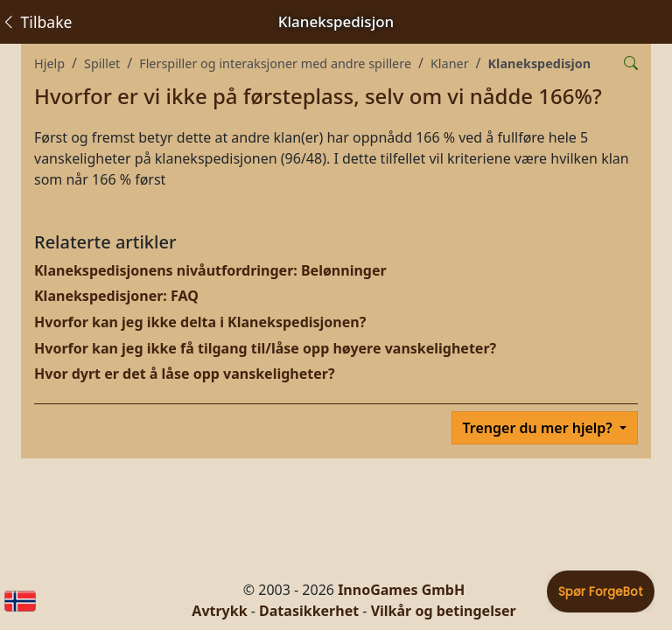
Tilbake (36, 22)
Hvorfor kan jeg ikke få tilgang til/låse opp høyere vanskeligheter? (265, 348)
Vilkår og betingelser (444, 611)
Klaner (450, 63)
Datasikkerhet (309, 611)
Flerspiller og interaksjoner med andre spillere (275, 63)
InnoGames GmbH (401, 590)
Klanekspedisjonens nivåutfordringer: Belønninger (210, 270)
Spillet (102, 63)
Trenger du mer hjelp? (539, 428)
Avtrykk (219, 611)
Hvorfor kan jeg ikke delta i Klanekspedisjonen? (200, 322)
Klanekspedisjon (540, 63)
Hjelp (49, 63)
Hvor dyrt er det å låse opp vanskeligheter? (185, 374)
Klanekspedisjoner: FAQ (116, 296)
